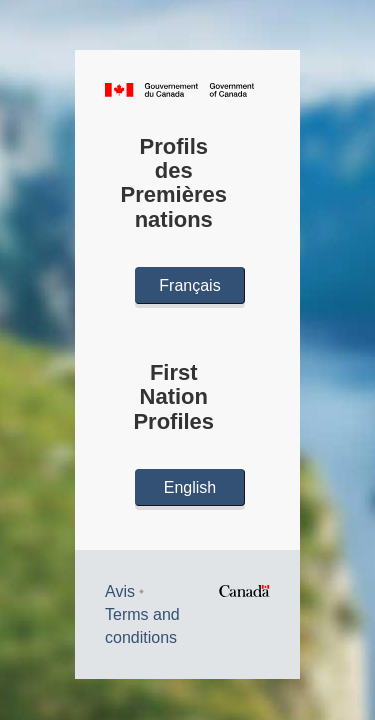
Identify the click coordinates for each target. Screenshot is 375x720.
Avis (120, 591)
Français (189, 285)
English (190, 487)
